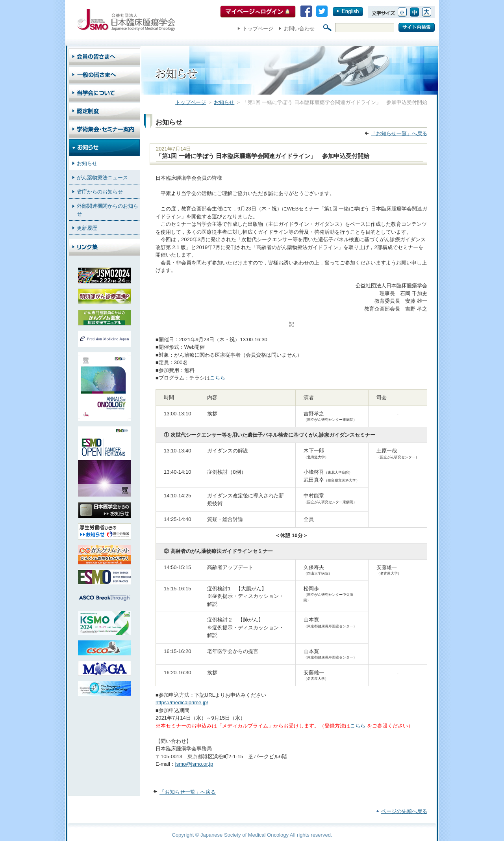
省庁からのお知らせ (100, 192)
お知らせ (224, 102)
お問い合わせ (299, 29)
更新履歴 (87, 228)
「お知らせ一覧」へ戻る (399, 133)
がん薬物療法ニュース (102, 178)
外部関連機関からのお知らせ (107, 210)
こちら (218, 378)
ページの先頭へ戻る (404, 811)
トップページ (258, 29)
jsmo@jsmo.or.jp (194, 764)
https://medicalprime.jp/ (182, 702)
